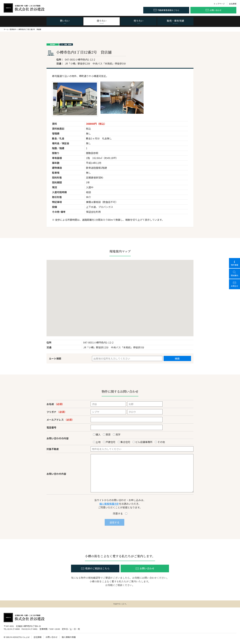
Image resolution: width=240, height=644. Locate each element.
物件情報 (234, 263)
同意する (120, 513)
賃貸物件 (13, 29)
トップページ (219, 4)
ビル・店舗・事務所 (66, 44)
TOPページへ (120, 604)
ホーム (6, 29)
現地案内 (234, 274)
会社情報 (233, 4)
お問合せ (234, 284)
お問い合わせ (52, 637)
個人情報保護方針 (109, 504)
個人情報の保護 (69, 637)
